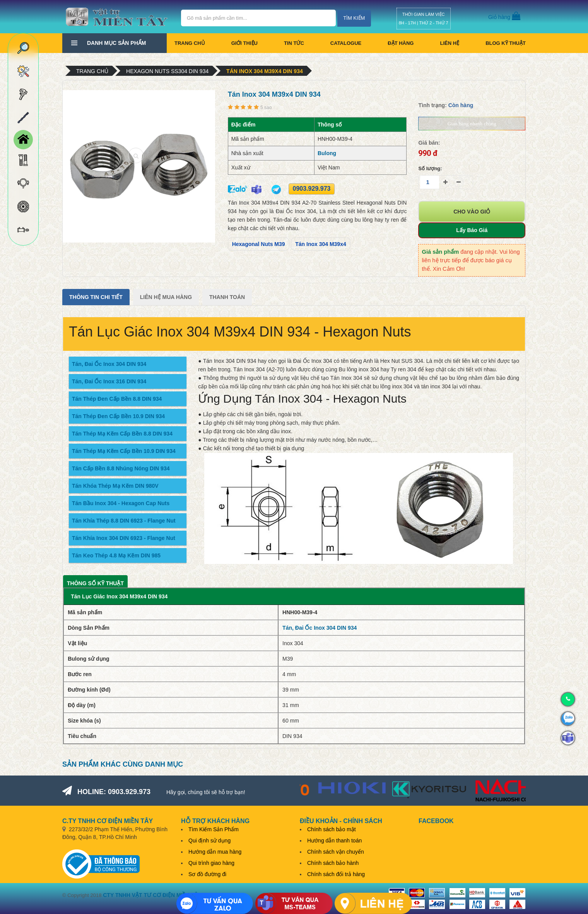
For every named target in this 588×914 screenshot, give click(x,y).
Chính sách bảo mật (332, 829)
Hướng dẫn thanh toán (334, 841)
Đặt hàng (401, 43)
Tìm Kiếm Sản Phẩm (214, 829)
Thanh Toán (227, 297)
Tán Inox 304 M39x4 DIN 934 (265, 71)
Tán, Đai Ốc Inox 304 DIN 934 (109, 364)
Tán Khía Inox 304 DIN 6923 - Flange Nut (124, 538)
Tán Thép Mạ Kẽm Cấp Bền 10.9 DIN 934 (124, 451)
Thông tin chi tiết (96, 297)
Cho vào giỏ (472, 212)
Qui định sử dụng (209, 841)
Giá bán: (429, 143)
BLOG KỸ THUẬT (506, 43)
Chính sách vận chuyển (336, 852)
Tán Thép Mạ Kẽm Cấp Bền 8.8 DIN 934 (122, 434)
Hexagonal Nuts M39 (259, 244)
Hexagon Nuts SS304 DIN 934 (167, 71)
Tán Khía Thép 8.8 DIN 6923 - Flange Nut (124, 521)
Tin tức (294, 43)
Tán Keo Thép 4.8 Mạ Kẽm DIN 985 (116, 555)
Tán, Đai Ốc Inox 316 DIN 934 (109, 381)
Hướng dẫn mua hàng (215, 852)
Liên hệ (450, 43)
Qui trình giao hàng (211, 863)
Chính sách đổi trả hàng (336, 874)
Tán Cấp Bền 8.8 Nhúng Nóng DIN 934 (121, 468)
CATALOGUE (346, 43)
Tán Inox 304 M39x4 (321, 244)
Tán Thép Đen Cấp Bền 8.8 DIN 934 (117, 399)
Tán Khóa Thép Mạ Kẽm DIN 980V (115, 486)
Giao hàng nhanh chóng (472, 124)
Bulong (327, 153)
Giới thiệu (244, 43)
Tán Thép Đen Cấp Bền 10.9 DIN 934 (118, 416)
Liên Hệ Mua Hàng (166, 297)
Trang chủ (190, 43)
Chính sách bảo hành (333, 863)
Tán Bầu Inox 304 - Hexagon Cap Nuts (121, 503)
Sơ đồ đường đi (207, 874)
